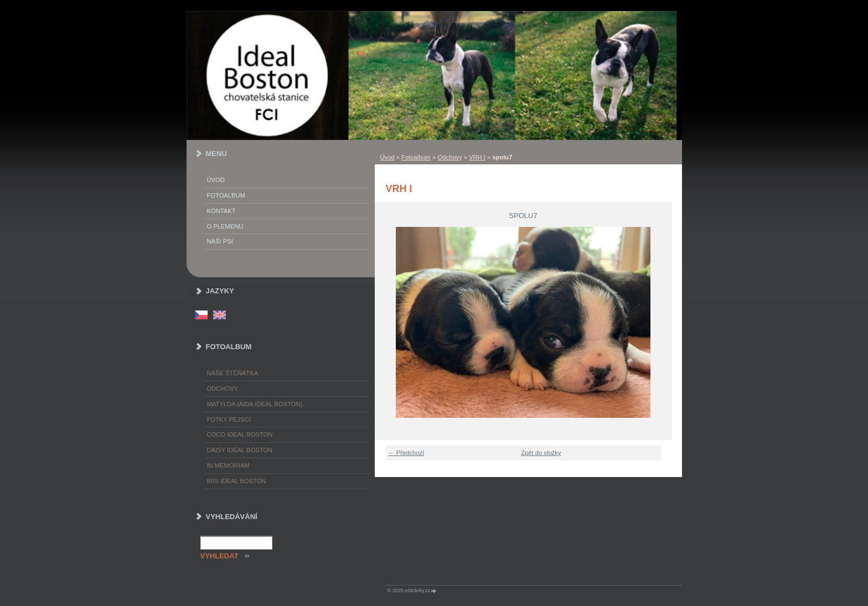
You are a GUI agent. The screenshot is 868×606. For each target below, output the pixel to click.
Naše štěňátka (233, 373)
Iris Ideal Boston (237, 481)
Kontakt (221, 211)
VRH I (477, 157)
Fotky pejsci (229, 419)
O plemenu (225, 226)
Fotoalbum (416, 157)
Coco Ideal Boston (240, 434)
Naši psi (220, 241)
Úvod (387, 157)
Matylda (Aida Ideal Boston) (255, 404)
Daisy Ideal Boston (240, 450)
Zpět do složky (541, 453)
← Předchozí (407, 453)
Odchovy (449, 157)
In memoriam (228, 465)
